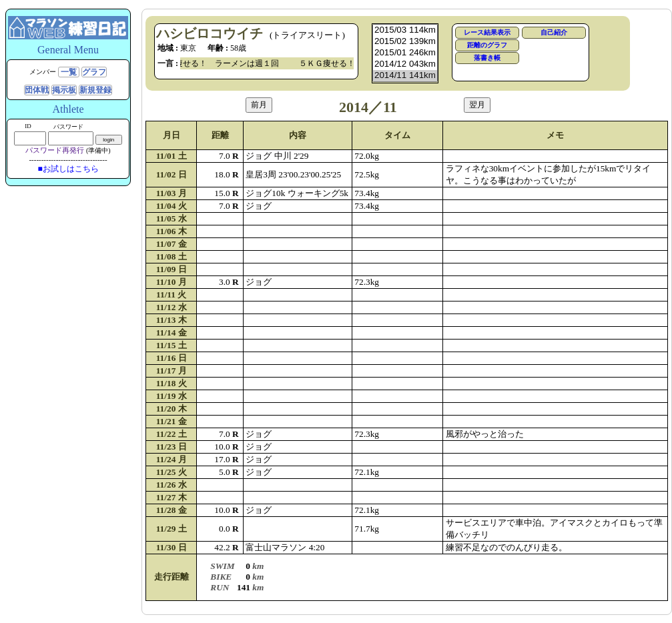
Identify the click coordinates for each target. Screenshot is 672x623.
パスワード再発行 (55, 150)
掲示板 (64, 90)
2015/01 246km (405, 53)
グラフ (94, 72)
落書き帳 (487, 58)
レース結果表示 (487, 32)
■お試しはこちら (68, 169)
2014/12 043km (405, 64)
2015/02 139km (405, 42)
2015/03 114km (405, 30)
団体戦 (37, 90)
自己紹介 (554, 32)
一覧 (69, 72)
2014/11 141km (405, 76)
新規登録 (95, 90)
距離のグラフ (487, 45)
